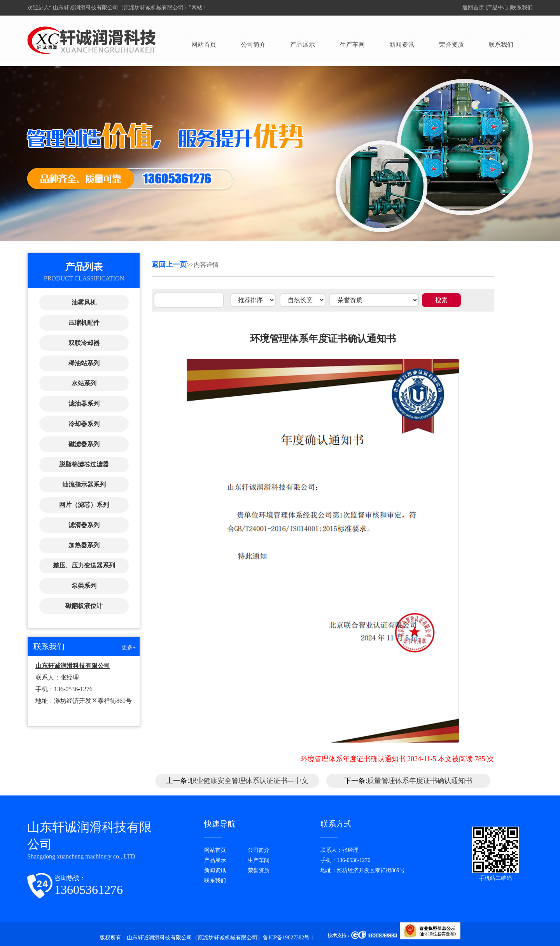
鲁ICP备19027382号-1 (289, 938)
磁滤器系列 (84, 444)
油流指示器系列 (84, 484)
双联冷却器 (84, 343)
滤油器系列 (84, 404)
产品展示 (303, 45)
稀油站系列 (84, 363)
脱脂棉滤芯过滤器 (84, 464)
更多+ (129, 647)
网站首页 (204, 45)
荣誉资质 (451, 45)
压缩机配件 (84, 323)
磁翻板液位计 (84, 606)
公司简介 (253, 45)
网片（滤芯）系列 (84, 505)
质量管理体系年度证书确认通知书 (420, 781)
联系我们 (522, 8)
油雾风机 (84, 302)
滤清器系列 (84, 525)
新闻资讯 (402, 45)
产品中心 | (499, 8)
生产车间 (352, 45)
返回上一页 (169, 265)
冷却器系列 (84, 424)
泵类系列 (84, 586)
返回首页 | (474, 8)
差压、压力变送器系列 (84, 565)
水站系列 (84, 383)
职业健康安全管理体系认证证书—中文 (249, 781)
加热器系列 (84, 545)
